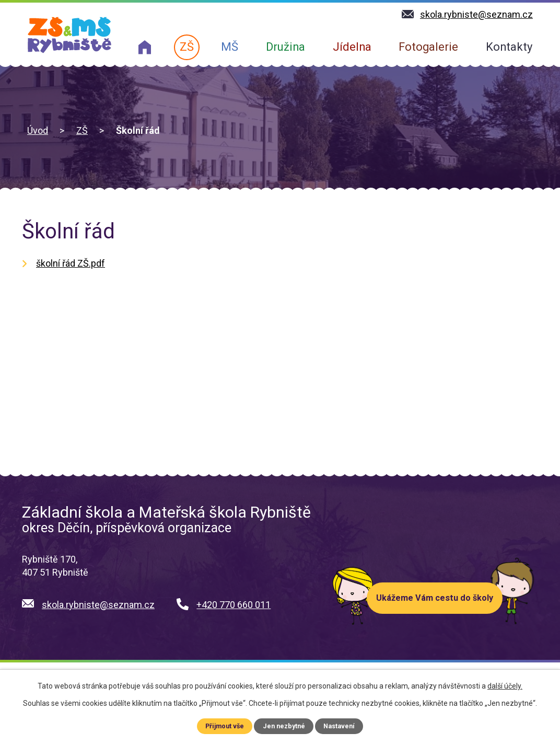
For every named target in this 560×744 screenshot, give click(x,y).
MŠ (230, 47)
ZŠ (187, 47)
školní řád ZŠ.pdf (71, 263)
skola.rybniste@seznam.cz (98, 605)
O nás (145, 47)
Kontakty (509, 47)
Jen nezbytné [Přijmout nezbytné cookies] (284, 726)
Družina (285, 47)
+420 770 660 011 (234, 605)
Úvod (38, 130)
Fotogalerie (428, 47)
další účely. (505, 686)
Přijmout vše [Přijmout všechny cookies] (225, 726)
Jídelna (352, 47)
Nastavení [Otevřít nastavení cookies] (339, 726)
